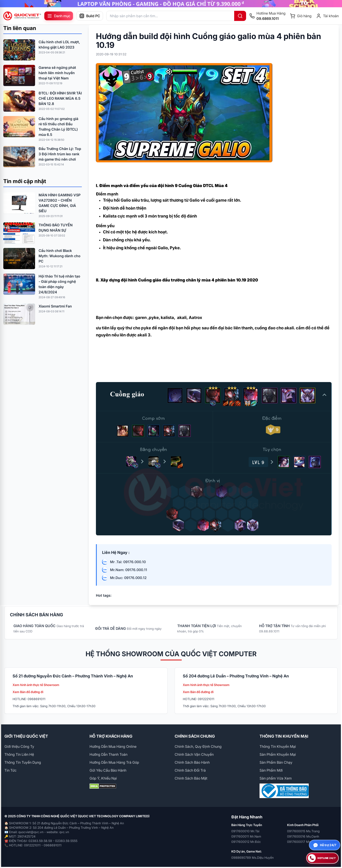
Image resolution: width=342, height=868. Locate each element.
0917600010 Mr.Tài (245, 831)
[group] (171, 4)
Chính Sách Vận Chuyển (194, 754)
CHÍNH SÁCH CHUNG (195, 736)
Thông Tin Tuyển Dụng (23, 762)
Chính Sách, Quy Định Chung (198, 746)
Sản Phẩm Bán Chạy (276, 762)
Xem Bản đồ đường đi (28, 692)
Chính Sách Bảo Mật (191, 778)
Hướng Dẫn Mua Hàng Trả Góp (114, 762)
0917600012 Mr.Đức (246, 842)
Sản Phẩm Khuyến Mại (278, 754)
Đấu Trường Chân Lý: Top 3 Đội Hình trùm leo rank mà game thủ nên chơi (60, 154)
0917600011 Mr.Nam (246, 836)
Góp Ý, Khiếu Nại (103, 778)
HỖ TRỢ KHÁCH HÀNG (111, 736)
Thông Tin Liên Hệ (19, 754)
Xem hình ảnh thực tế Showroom (36, 685)
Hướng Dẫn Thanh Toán (108, 754)
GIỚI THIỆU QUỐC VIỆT (26, 736)
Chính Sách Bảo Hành (192, 762)
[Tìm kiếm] (240, 16)
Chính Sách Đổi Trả (190, 770)
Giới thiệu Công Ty (19, 746)
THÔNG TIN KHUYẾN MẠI (284, 736)
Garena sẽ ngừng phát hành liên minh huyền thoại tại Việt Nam (57, 73)
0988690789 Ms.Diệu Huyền (252, 858)
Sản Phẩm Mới (271, 770)
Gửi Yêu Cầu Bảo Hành (108, 770)
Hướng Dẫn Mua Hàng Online (113, 746)
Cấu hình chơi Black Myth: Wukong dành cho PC (60, 256)
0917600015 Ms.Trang (303, 831)
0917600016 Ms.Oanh (303, 836)
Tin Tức (10, 770)
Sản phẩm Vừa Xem (276, 778)
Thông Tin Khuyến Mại (278, 746)
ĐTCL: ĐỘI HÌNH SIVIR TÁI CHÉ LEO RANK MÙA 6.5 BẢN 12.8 (60, 98)
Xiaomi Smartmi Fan (55, 306)
